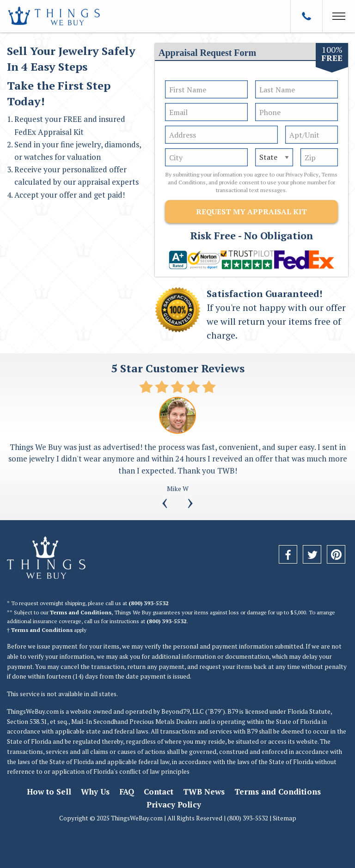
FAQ (127, 792)
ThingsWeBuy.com (33, 711)
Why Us (95, 792)
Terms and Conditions (81, 612)
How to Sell (49, 792)
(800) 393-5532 (149, 603)
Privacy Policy (302, 174)
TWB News (204, 792)
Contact (159, 792)
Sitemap (285, 818)
